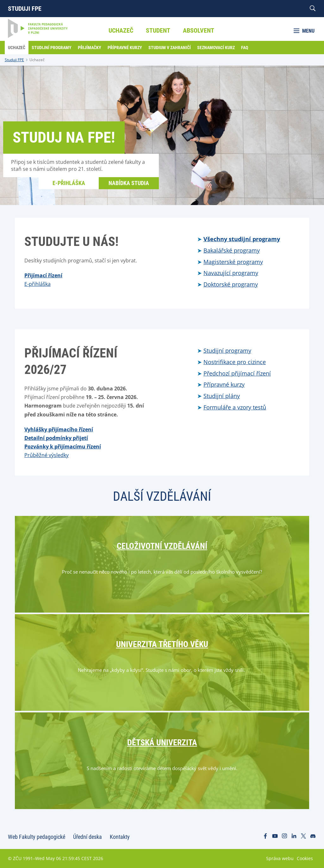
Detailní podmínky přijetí (56, 438)
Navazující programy (231, 273)
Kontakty (120, 837)
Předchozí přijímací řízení (237, 373)
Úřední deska (87, 837)
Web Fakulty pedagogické (37, 837)
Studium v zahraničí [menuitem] (170, 48)
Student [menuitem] (158, 30)
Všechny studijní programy (242, 239)
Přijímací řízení (43, 275)
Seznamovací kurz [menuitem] (216, 48)
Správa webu (280, 858)
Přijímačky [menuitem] (90, 48)
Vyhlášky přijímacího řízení (59, 429)
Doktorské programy (231, 284)
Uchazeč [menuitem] (121, 30)
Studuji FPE (25, 9)
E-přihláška (69, 183)
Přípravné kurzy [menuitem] (125, 48)
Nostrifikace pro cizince (235, 362)
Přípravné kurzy (224, 384)
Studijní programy (227, 350)
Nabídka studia (129, 183)
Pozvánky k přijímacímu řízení (63, 447)
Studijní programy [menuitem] (52, 48)
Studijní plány (222, 396)
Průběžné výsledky (47, 455)
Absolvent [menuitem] (199, 30)
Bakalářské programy (232, 250)
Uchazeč (37, 60)
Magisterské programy (233, 262)
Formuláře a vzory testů (235, 407)
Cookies (305, 858)
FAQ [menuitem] (245, 48)
